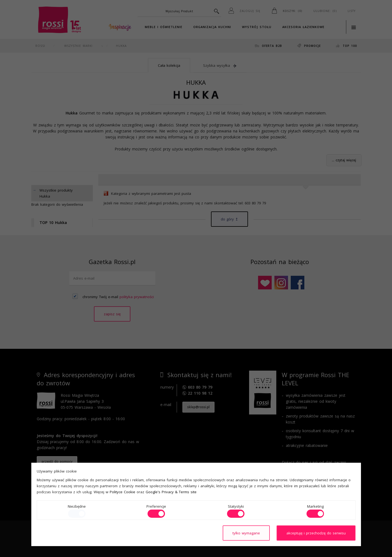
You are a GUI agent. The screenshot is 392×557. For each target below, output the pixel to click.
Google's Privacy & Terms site (171, 492)
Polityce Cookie (122, 492)
